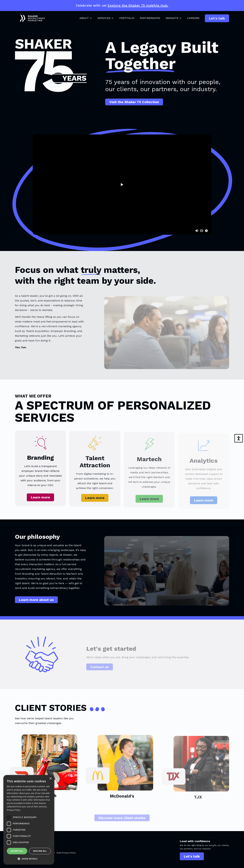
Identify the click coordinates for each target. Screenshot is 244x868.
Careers (193, 18)
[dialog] (29, 820)
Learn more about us (36, 602)
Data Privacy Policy (66, 853)
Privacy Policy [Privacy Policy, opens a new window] (13, 810)
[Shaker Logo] (30, 18)
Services (106, 18)
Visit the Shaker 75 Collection (134, 102)
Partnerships (150, 18)
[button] (29, 859)
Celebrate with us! (122, 5)
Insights (174, 18)
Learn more (40, 501)
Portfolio (127, 18)
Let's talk (217, 18)
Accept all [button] (17, 851)
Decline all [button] (40, 851)
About (86, 18)
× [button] (50, 779)
